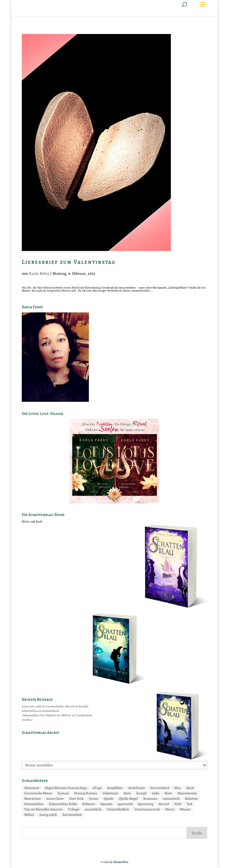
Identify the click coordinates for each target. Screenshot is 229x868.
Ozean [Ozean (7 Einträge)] (94, 799)
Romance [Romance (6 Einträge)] (150, 799)
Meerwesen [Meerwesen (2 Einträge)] (33, 799)
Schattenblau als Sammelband (40, 711)
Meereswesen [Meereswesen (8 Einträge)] (187, 793)
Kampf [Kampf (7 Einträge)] (141, 793)
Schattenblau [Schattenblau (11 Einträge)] (34, 804)
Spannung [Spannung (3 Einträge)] (146, 804)
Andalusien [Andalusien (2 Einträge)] (137, 788)
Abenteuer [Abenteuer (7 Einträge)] (32, 788)
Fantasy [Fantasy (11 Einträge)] (63, 793)
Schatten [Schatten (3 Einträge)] (191, 799)
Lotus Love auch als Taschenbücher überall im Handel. (55, 706)
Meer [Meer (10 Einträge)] (168, 793)
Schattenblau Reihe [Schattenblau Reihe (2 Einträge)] (63, 804)
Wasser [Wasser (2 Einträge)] (185, 809)
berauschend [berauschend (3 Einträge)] (160, 788)
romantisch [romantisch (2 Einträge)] (171, 799)
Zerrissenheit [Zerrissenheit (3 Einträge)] (72, 815)
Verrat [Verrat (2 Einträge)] (170, 809)
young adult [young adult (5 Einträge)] (48, 815)
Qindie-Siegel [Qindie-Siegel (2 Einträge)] (128, 799)
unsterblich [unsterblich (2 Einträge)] (93, 809)
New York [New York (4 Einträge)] (76, 799)
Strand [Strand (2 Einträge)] (164, 804)
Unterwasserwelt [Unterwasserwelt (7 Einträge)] (147, 809)
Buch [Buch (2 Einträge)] (190, 788)
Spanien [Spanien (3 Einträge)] (106, 804)
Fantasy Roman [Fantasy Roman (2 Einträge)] (86, 793)
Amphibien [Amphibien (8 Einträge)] (115, 788)
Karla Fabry (39, 273)
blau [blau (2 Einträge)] (178, 788)
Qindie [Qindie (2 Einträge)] (109, 799)
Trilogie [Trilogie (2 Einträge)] (74, 809)
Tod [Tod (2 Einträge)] (189, 804)
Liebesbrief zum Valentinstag (69, 262)
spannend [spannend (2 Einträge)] (125, 804)
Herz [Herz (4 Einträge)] (127, 793)
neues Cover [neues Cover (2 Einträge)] (55, 799)
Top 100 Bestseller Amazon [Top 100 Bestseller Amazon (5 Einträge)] (43, 809)
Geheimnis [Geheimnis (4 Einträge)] (110, 793)
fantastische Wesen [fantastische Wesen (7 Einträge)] (38, 793)
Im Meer (27, 720)
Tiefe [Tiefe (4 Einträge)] (178, 804)
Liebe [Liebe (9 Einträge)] (155, 793)
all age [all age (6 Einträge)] (97, 788)
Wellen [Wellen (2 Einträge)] (29, 815)
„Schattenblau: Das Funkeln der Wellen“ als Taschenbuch (57, 715)
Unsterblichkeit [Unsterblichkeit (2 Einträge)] (118, 809)
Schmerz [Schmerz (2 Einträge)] (89, 804)
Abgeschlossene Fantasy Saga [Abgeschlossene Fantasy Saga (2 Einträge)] (66, 788)
